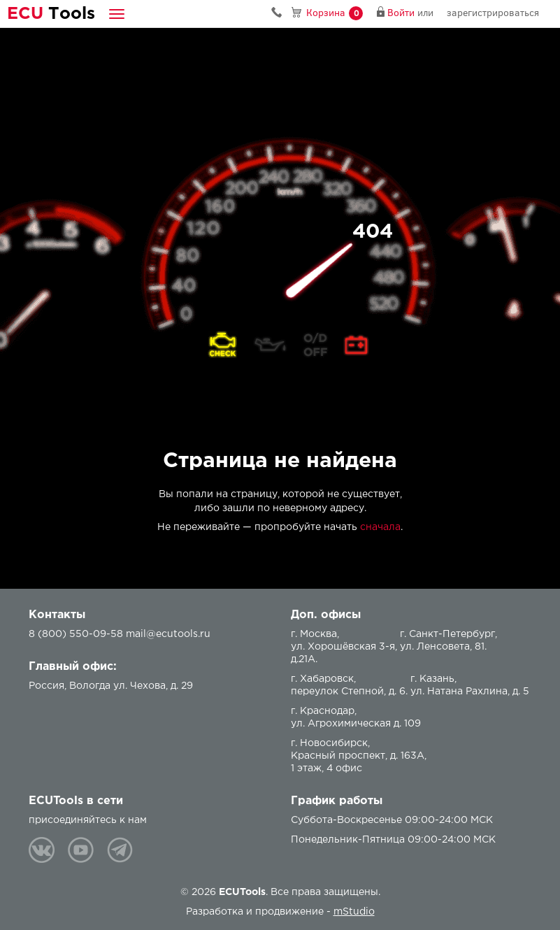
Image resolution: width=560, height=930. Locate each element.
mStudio (354, 912)
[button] (117, 14)
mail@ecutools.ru (168, 634)
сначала (380, 527)
